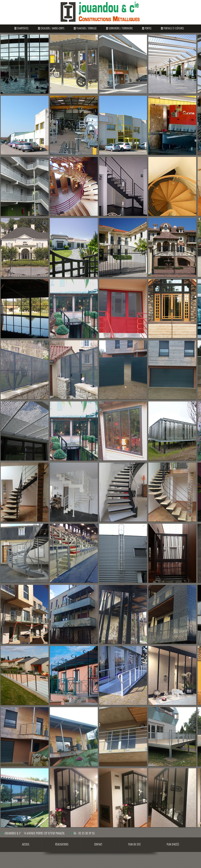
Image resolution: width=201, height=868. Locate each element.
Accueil (26, 845)
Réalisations (62, 845)
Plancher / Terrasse (86, 29)
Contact (98, 845)
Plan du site (134, 845)
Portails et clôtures (174, 29)
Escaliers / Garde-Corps (52, 29)
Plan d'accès (173, 845)
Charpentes (23, 29)
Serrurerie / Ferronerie (121, 29)
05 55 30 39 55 (87, 834)
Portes (148, 29)
